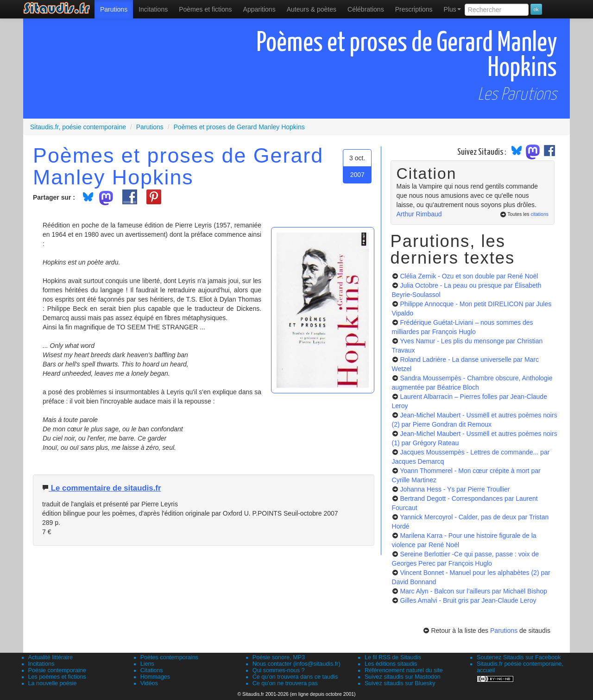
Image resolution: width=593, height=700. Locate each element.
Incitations (41, 664)
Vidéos (149, 683)
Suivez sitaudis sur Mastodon (403, 677)
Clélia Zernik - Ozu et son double (469, 276)
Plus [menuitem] (452, 9)
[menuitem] (114, 9)
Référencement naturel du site (404, 670)
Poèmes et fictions (205, 9)
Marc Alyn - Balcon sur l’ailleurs (473, 591)
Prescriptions (414, 9)
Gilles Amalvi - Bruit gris (468, 600)
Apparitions (259, 9)
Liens (147, 664)
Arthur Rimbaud (419, 214)
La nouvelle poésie (53, 683)
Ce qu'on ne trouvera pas (285, 683)
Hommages (155, 677)
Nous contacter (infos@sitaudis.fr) (296, 664)
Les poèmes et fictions (57, 677)
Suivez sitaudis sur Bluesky (400, 683)
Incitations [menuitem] (153, 9)
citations (539, 214)
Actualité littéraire (51, 657)
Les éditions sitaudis (391, 664)
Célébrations (366, 9)
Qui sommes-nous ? (279, 670)
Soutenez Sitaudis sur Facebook (519, 657)
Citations (152, 670)
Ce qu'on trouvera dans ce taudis (295, 677)
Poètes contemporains (169, 657)
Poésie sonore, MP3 (279, 657)
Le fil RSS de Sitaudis (393, 657)
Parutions (114, 9)
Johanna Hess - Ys (455, 489)
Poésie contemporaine (57, 670)
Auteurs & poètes (312, 9)
